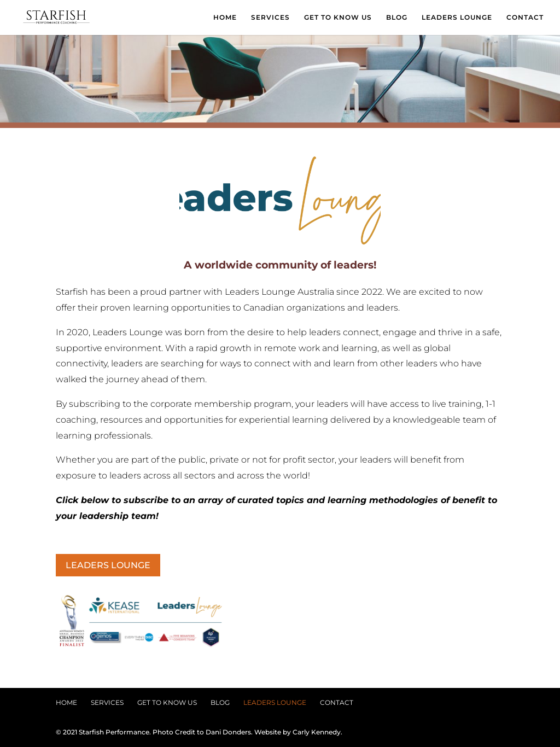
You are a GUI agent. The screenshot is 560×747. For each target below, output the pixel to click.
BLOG (397, 17)
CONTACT (525, 17)
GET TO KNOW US (338, 17)
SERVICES (270, 17)
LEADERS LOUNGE (457, 17)
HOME (225, 17)
